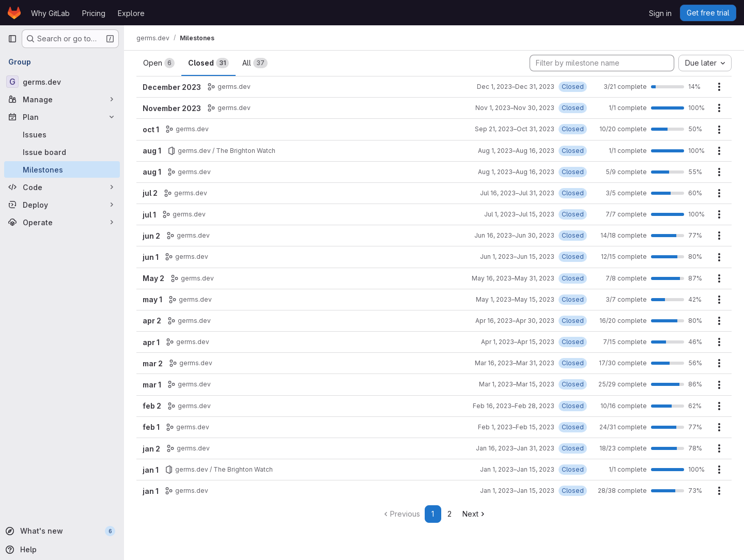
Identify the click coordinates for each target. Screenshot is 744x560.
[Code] (62, 187)
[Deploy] (62, 205)
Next (475, 514)
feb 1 (151, 427)
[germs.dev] (62, 82)
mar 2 (153, 363)
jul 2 (150, 193)
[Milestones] (62, 169)
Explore (131, 13)
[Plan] (62, 117)
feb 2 (152, 406)
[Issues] (62, 134)
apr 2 (152, 321)
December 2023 (172, 87)
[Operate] (62, 222)
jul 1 (149, 215)
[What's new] (61, 531)
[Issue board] (62, 152)
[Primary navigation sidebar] (12, 39)
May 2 (153, 278)
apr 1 (151, 342)
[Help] (61, 550)
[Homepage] (14, 13)
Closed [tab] (208, 63)
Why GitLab (50, 13)
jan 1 (151, 470)
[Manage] (62, 99)
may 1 (152, 299)
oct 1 (151, 129)
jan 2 (151, 449)
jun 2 (151, 236)
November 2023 (172, 108)
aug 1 (152, 151)
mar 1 (152, 385)
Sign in (660, 13)
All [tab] (255, 63)
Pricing (94, 13)
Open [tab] (159, 63)
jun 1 (151, 257)
